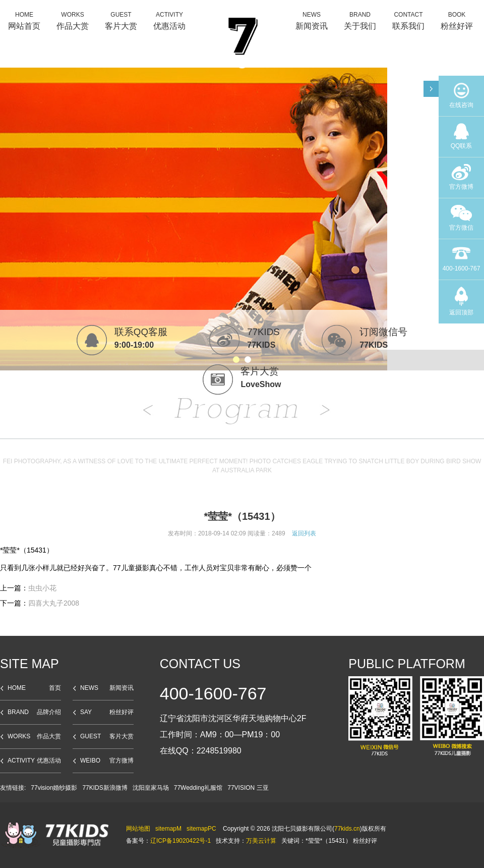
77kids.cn (347, 829)
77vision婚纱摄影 (54, 788)
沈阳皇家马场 (151, 788)
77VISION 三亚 (248, 788)
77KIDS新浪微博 (105, 788)
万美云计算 (261, 841)
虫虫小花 (42, 588)
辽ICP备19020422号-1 (180, 841)
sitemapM (168, 829)
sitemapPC (201, 829)
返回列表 (304, 533)
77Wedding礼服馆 (198, 788)
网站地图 (138, 829)
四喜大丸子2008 (54, 603)
